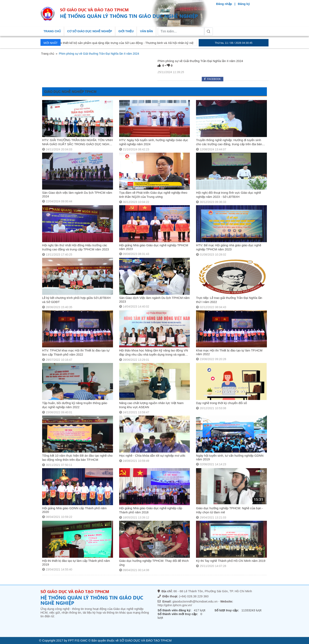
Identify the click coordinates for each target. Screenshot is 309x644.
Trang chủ (52, 31)
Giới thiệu (126, 31)
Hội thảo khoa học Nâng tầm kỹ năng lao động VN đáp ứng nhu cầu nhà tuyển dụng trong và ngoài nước (154, 354)
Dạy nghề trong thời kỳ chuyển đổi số (221, 403)
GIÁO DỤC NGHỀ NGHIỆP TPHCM (70, 92)
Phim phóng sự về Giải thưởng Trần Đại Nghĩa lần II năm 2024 (200, 61)
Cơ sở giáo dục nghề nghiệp (90, 31)
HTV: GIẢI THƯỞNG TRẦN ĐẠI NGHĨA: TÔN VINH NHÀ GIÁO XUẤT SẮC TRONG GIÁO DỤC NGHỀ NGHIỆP (77, 144)
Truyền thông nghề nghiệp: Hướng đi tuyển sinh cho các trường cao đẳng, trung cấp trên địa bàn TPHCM (229, 144)
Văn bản (146, 31)
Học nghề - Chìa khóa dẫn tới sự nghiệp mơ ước (152, 456)
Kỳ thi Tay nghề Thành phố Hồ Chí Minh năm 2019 (231, 561)
